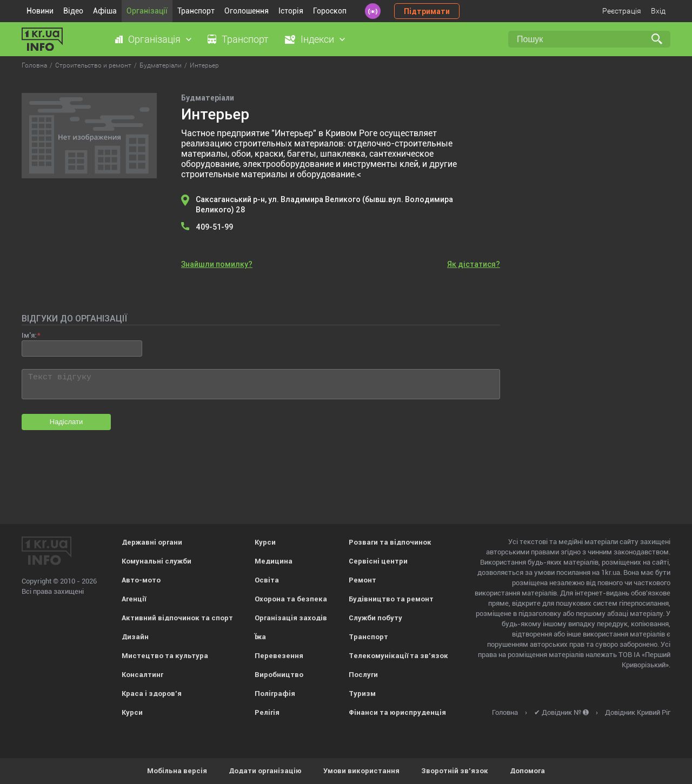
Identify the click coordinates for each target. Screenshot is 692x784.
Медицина (274, 561)
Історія (291, 11)
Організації (147, 11)
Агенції (134, 599)
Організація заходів (291, 618)
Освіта (267, 580)
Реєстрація (622, 11)
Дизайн (135, 637)
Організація (154, 39)
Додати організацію (265, 771)
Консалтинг (142, 675)
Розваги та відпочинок (390, 542)
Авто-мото (141, 580)
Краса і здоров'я (152, 693)
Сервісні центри (378, 561)
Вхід (658, 11)
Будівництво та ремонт (391, 599)
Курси (132, 712)
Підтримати (427, 11)
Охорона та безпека (291, 599)
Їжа (260, 637)
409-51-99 (214, 227)
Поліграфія (275, 693)
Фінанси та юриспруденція (397, 712)
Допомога (527, 771)
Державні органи (152, 542)
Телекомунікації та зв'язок (398, 656)
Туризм (362, 693)
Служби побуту (375, 618)
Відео (73, 11)
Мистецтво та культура (165, 656)
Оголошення (247, 11)
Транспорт (196, 11)
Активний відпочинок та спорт (177, 618)
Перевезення (279, 656)
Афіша (105, 11)
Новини (40, 11)
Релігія (267, 712)
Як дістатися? (474, 264)
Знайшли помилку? (217, 264)
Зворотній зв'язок (455, 771)
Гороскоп (330, 11)
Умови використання (361, 771)
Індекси (317, 39)
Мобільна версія (177, 771)
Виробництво (279, 675)
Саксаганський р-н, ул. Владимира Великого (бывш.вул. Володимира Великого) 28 (324, 205)
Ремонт (362, 580)
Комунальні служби (157, 561)
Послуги (363, 675)
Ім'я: (29, 335)
